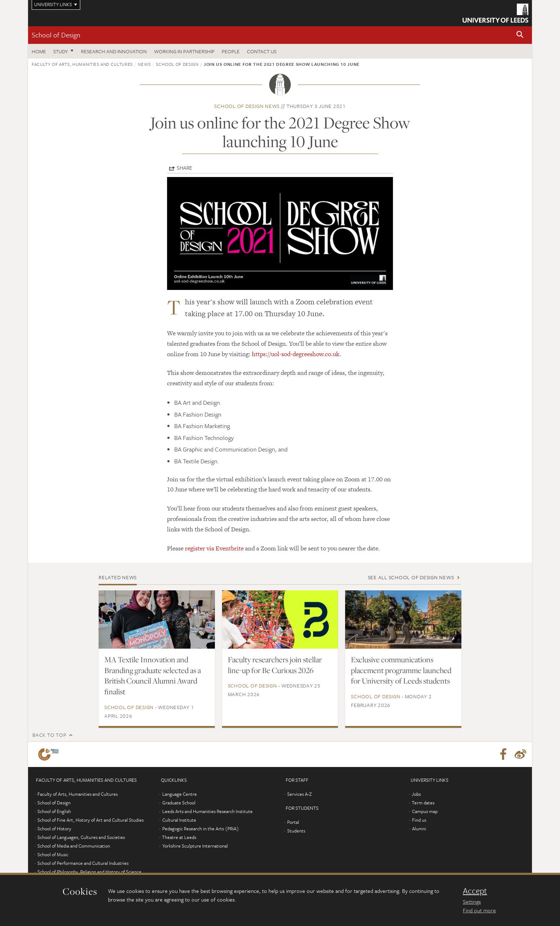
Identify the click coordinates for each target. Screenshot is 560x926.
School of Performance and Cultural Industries (83, 863)
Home (39, 51)
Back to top (49, 735)
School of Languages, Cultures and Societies (81, 837)
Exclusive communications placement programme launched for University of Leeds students (401, 670)
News (144, 64)
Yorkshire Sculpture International (195, 846)
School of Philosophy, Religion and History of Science (89, 872)
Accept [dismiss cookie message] (475, 891)
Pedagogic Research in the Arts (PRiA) (201, 829)
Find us (419, 820)
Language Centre (180, 794)
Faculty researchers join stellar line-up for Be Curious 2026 (275, 665)
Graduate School (179, 803)
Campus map (425, 811)
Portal (293, 822)
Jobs (416, 794)
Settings (472, 902)
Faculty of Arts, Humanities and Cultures (82, 64)
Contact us (262, 51)
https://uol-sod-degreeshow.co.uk (296, 354)
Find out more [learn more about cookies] (479, 910)
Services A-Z (299, 794)
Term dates (423, 803)
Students (296, 831)
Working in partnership (184, 51)
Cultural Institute (179, 820)
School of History (54, 829)
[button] (520, 35)
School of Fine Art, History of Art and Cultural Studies (91, 820)
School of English (54, 811)
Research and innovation (114, 51)
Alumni (419, 829)
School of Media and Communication (74, 846)
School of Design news (247, 106)
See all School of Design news (411, 577)
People (231, 51)
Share (184, 168)
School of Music (53, 854)
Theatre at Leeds (179, 837)
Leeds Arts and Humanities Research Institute (207, 811)
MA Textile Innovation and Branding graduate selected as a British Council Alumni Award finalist (153, 676)
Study (61, 51)
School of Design (56, 35)
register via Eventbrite (214, 548)
